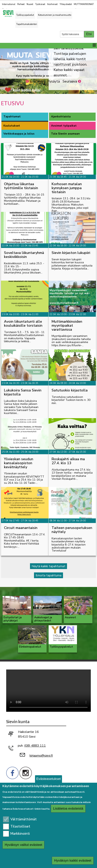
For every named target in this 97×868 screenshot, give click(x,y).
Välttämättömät (23, 819)
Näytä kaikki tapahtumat (48, 566)
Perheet (21, 4)
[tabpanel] (48, 360)
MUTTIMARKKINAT (84, 6)
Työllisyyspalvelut (25, 15)
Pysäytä (53, 81)
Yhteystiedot (66, 4)
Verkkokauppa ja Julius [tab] (19, 134)
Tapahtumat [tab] (12, 116)
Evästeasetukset (49, 779)
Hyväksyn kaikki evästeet (73, 861)
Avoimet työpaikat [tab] (64, 126)
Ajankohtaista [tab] (61, 116)
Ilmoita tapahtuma (48, 575)
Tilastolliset (20, 826)
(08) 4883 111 (35, 746)
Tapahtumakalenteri (27, 24)
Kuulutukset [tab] (12, 126)
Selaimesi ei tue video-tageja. (48, 691)
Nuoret (30, 4)
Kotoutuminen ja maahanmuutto (55, 15)
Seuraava (70, 81)
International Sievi (9, 7)
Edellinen (37, 81)
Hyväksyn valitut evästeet (24, 845)
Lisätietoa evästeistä (68, 809)
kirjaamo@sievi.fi (41, 756)
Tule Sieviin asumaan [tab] (65, 134)
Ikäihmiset (52, 4)
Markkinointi (20, 834)
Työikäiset (40, 4)
